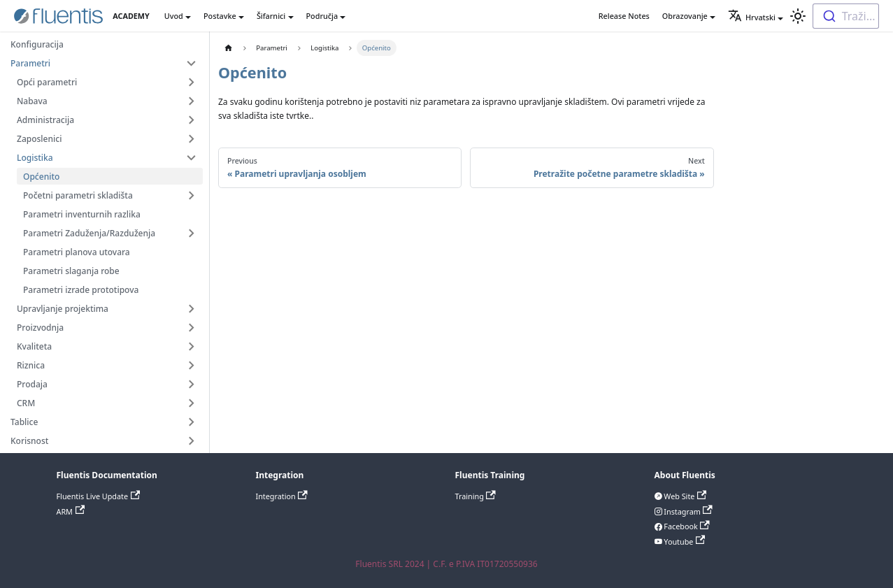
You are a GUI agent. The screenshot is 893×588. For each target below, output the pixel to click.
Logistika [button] (35, 158)
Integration (282, 496)
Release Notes (624, 16)
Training (476, 496)
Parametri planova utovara (77, 252)
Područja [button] (322, 16)
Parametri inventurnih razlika (82, 214)
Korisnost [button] (29, 441)
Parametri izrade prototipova (81, 290)
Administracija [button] (45, 120)
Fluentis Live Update (99, 496)
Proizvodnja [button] (40, 328)
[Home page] (228, 48)
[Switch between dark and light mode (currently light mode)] (798, 16)
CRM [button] (26, 403)
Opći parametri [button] (47, 82)
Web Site (685, 496)
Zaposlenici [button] (39, 139)
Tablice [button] (24, 422)
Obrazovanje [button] (685, 16)
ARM (71, 511)
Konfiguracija (37, 44)
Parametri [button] (30, 63)
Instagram (687, 511)
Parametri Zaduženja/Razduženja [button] (89, 233)
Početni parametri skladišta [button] (78, 195)
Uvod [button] (174, 16)
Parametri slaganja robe (71, 271)
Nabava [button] (32, 101)
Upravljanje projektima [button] (63, 309)
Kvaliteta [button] (34, 346)
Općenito (41, 177)
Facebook (686, 526)
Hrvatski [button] (752, 17)
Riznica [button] (31, 365)
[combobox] (846, 16)
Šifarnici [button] (271, 16)
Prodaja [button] (32, 384)
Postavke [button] (220, 16)
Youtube (684, 542)
